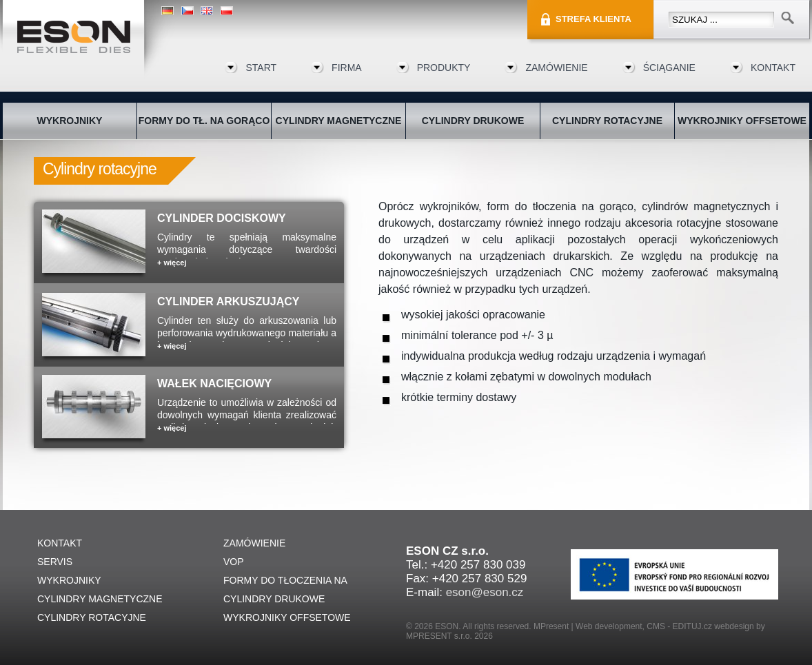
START (261, 68)
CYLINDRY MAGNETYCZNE (339, 121)
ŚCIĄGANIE (669, 68)
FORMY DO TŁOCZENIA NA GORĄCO (285, 582)
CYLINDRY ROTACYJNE (607, 121)
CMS (656, 626)
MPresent (551, 626)
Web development (609, 626)
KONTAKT (773, 68)
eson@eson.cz (485, 592)
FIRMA (347, 68)
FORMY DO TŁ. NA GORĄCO (204, 121)
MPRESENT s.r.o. (439, 636)
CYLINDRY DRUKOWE (473, 121)
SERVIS (55, 562)
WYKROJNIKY (70, 121)
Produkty (444, 68)
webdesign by (739, 626)
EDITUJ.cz (692, 626)
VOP (234, 562)
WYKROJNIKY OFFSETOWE (742, 121)
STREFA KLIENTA (593, 19)
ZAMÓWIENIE (556, 68)
